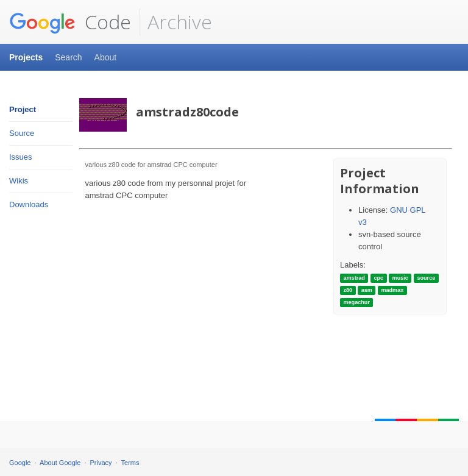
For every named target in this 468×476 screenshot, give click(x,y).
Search (68, 57)
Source (22, 133)
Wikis (19, 181)
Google (20, 463)
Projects (26, 57)
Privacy (101, 463)
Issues (21, 157)
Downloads (29, 204)
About (106, 57)
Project (23, 109)
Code (70, 22)
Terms (130, 463)
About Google (60, 463)
